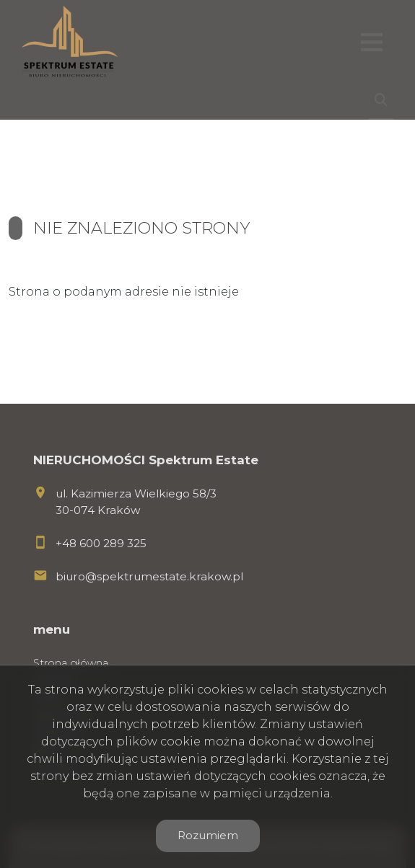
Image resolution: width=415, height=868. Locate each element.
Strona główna (71, 663)
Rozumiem (208, 835)
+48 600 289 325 (101, 543)
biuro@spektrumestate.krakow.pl (149, 576)
